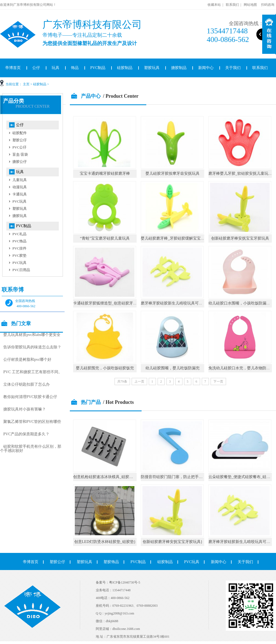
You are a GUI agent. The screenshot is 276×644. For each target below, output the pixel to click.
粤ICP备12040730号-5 (125, 582)
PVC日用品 (21, 270)
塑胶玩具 (152, 68)
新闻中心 (206, 68)
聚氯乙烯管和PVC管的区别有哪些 (32, 422)
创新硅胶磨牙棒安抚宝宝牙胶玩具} (173, 542)
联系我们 (232, 5)
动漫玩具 (20, 187)
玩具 (55, 68)
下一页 (218, 381)
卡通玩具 (20, 194)
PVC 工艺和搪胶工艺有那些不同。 (33, 372)
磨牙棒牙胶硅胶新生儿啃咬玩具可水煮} (242, 542)
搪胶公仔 (20, 162)
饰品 (75, 68)
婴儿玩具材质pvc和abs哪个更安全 (32, 335)
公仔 (36, 68)
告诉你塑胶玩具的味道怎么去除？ (32, 347)
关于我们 (233, 68)
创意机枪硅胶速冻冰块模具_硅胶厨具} (106, 477)
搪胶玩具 (20, 216)
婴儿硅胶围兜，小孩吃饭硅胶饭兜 (105, 368)
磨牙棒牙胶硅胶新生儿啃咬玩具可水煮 (174, 303)
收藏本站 (214, 5)
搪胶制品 (179, 68)
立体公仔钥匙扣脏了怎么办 (26, 384)
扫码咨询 (268, 5)
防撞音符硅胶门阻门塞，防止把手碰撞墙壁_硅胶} (183, 477)
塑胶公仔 (20, 140)
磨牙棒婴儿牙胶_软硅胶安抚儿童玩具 (240, 173)
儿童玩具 (20, 180)
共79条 (122, 381)
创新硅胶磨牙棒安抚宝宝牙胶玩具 (240, 238)
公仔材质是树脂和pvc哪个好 (27, 360)
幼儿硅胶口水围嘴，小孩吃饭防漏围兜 (241, 303)
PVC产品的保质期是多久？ (26, 434)
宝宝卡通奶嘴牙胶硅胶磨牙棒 (105, 173)
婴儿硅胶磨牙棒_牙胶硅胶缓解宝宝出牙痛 (177, 238)
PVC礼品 (19, 234)
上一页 (139, 381)
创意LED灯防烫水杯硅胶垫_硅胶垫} (105, 542)
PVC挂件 (19, 248)
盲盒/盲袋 (20, 154)
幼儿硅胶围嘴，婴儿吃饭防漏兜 (173, 368)
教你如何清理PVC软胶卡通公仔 (30, 397)
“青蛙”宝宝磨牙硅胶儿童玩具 (105, 238)
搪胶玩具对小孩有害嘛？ (25, 409)
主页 (26, 84)
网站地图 (250, 5)
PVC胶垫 (19, 255)
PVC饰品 (19, 241)
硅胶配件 (20, 133)
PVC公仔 (19, 147)
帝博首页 (31, 562)
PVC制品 (98, 68)
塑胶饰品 (111, 562)
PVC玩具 (19, 201)
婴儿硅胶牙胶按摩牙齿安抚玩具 (173, 173)
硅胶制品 (125, 68)
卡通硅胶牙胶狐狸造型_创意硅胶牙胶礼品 (109, 303)
